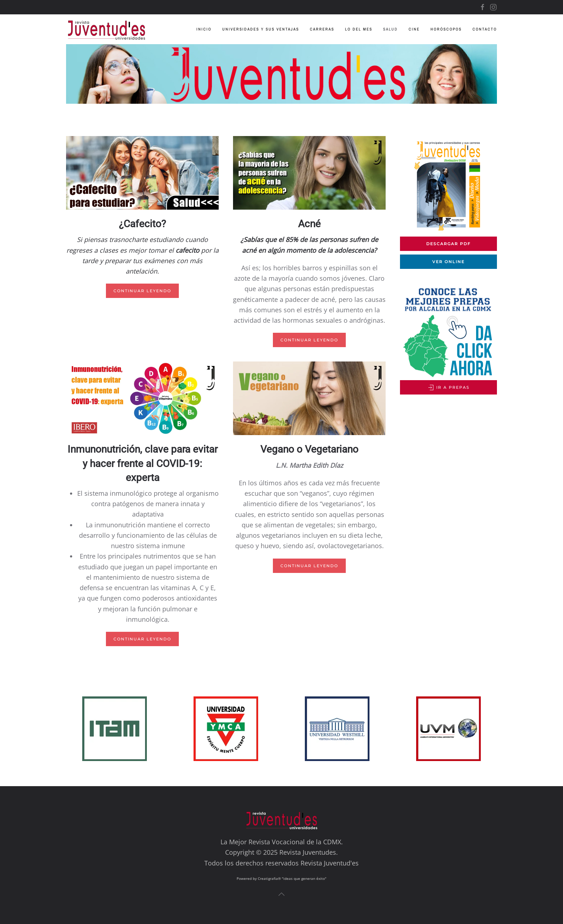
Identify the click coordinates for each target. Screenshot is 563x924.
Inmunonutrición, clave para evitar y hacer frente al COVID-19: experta (143, 463)
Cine (414, 29)
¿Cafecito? (142, 224)
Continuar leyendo (142, 291)
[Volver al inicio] (112, 29)
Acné (309, 224)
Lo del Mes (359, 29)
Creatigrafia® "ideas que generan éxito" (292, 878)
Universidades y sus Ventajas (261, 29)
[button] (281, 894)
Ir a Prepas (448, 388)
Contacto (485, 29)
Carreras (322, 29)
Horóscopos (446, 29)
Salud (390, 29)
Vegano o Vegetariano (309, 449)
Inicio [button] (204, 29)
